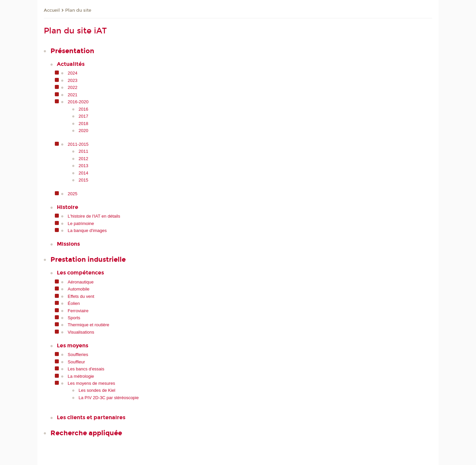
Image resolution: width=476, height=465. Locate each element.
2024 (73, 73)
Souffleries (78, 355)
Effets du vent (81, 296)
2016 (83, 109)
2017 (83, 116)
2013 (83, 166)
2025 (73, 194)
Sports (74, 318)
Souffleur (77, 362)
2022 (73, 87)
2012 (83, 159)
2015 (83, 180)
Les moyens (73, 345)
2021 (73, 95)
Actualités (71, 64)
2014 (83, 173)
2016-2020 (78, 102)
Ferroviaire (78, 311)
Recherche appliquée (86, 433)
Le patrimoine (81, 223)
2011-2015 (78, 144)
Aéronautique (81, 282)
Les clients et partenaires (91, 417)
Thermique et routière (89, 325)
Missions (68, 244)
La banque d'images (87, 230)
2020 (83, 131)
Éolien (74, 303)
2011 (83, 151)
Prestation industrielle (88, 259)
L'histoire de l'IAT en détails (94, 216)
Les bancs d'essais (86, 369)
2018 (83, 124)
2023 (73, 80)
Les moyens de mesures (92, 383)
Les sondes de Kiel (97, 390)
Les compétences (80, 273)
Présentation (72, 51)
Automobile (79, 289)
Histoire (68, 207)
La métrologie (81, 376)
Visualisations (81, 332)
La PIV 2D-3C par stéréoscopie (109, 398)
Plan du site (78, 10)
